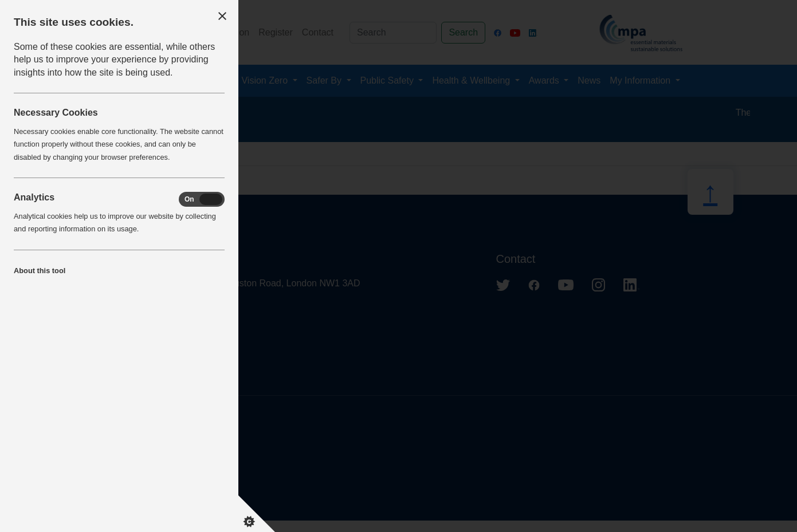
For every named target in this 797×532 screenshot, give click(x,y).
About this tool (40, 271)
